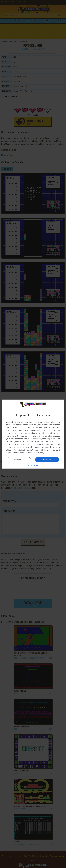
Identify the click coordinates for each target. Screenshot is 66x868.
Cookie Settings (25, 453)
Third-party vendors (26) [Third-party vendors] (31, 436)
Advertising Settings (23, 450)
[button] (33, 465)
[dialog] (33, 434)
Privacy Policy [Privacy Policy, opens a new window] (39, 453)
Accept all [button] (47, 460)
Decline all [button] (19, 460)
